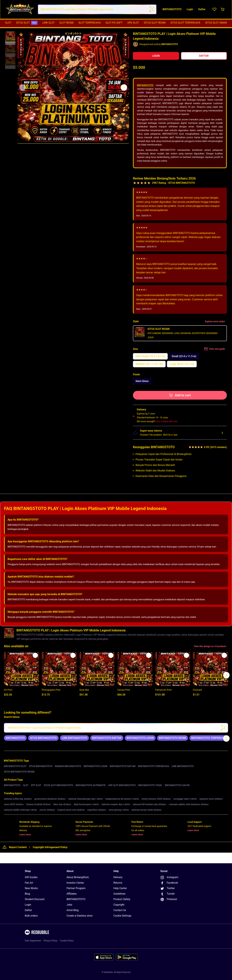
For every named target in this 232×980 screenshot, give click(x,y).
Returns (118, 883)
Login (28, 905)
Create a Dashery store (80, 916)
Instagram (169, 877)
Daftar (28, 910)
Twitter (167, 888)
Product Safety (122, 899)
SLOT (8, 23)
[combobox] (97, 9)
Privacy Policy (50, 941)
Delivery (118, 877)
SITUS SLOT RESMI (155, 23)
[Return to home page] (20, 9)
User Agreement (33, 941)
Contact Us (120, 910)
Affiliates (72, 894)
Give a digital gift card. (167, 421)
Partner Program (76, 888)
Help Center (120, 888)
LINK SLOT (48, 23)
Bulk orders (31, 916)
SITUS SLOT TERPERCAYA (185, 23)
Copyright (119, 905)
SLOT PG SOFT (114, 23)
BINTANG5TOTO (145, 85)
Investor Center (75, 883)
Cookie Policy (67, 941)
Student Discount (35, 899)
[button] (10, 37)
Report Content (18, 847)
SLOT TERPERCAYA (90, 23)
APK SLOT (133, 23)
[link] (15, 738)
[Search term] (152, 9)
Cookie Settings (122, 916)
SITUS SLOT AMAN (216, 23)
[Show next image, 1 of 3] (124, 88)
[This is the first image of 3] (23, 88)
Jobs (69, 905)
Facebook (169, 883)
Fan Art (29, 883)
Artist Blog (73, 910)
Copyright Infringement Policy (50, 847)
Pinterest (169, 899)
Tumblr (168, 894)
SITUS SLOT (27, 23)
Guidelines (119, 894)
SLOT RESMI (67, 23)
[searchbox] (116, 728)
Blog (27, 894)
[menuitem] (8, 23)
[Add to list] (35, 655)
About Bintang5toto (78, 877)
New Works (31, 888)
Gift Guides (31, 877)
